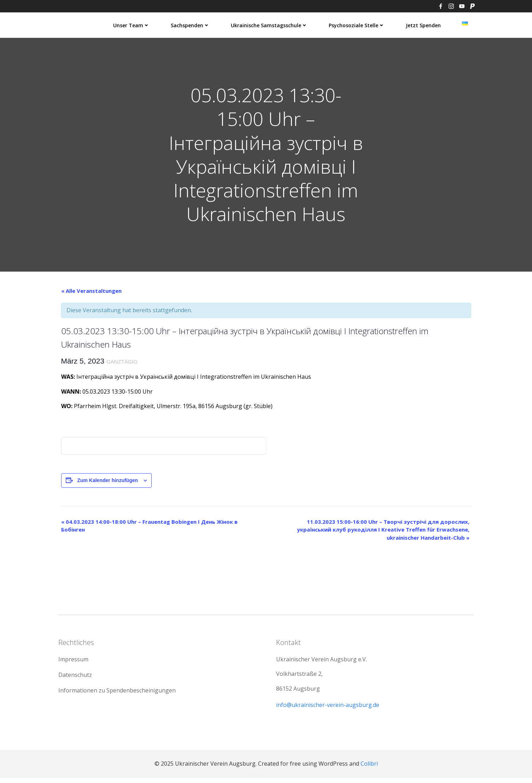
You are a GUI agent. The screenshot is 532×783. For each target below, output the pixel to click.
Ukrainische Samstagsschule (270, 25)
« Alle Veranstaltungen (91, 293)
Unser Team (132, 25)
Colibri (369, 769)
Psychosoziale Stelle (357, 25)
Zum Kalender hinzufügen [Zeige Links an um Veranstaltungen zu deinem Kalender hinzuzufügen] (107, 482)
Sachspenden (191, 25)
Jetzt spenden (424, 25)
